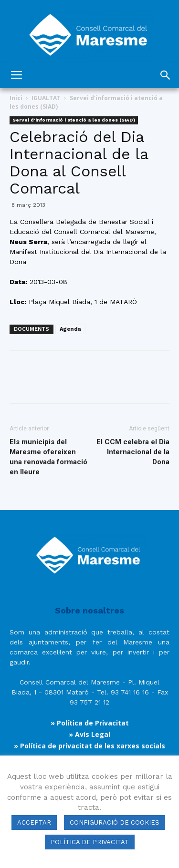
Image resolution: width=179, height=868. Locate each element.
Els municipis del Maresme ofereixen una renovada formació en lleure (48, 457)
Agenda (70, 329)
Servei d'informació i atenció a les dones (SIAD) (74, 120)
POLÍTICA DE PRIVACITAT (90, 842)
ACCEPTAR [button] (34, 822)
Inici (16, 98)
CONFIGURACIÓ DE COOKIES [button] (115, 822)
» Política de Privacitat (90, 723)
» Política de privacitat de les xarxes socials (89, 746)
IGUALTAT (46, 98)
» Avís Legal (89, 734)
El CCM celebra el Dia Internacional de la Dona (133, 452)
